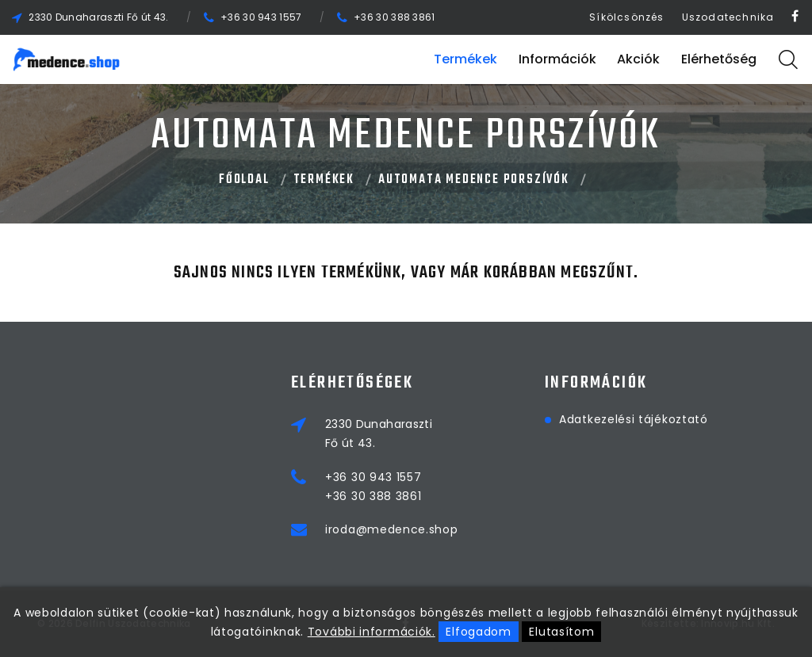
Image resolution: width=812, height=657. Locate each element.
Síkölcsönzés (626, 17)
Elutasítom (561, 632)
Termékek (465, 59)
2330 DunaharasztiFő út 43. (379, 434)
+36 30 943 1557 (261, 17)
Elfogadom (478, 632)
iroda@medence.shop (392, 529)
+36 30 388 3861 (395, 17)
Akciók (638, 59)
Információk (557, 59)
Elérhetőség (719, 59)
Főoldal (244, 180)
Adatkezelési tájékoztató (634, 419)
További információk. (372, 632)
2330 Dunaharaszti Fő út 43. (98, 17)
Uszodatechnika (728, 17)
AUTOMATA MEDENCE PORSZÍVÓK (474, 180)
